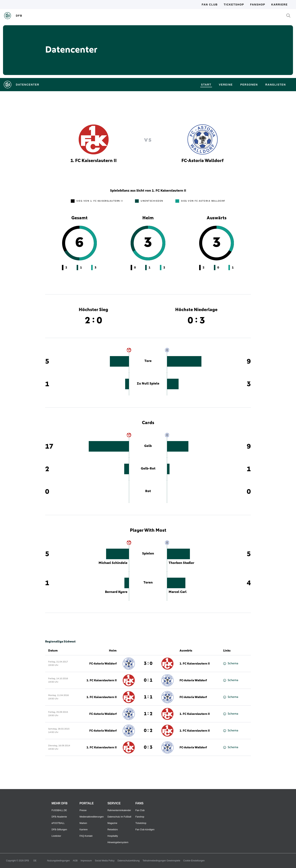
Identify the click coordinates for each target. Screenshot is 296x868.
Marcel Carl (178, 592)
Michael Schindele (113, 563)
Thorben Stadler (181, 563)
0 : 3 (148, 747)
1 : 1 (148, 697)
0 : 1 (148, 680)
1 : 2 (148, 714)
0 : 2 (148, 731)
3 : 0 (148, 664)
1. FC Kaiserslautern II (195, 664)
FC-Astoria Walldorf (103, 664)
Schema (231, 663)
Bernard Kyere (116, 592)
